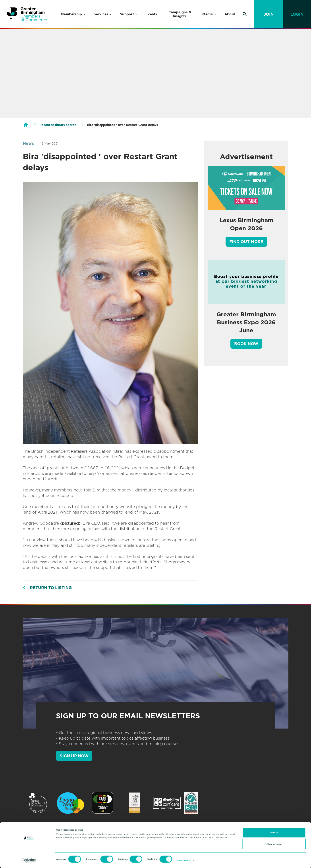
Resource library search (58, 125)
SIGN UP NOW (74, 756)
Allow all (274, 833)
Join (269, 14)
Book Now (246, 344)
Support (127, 14)
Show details (184, 861)
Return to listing (51, 588)
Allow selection (274, 844)
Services (101, 14)
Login (297, 14)
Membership (71, 14)
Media (208, 14)
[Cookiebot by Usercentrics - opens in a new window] (29, 861)
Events (151, 14)
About (230, 14)
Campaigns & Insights (180, 14)
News (28, 143)
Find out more (246, 242)
